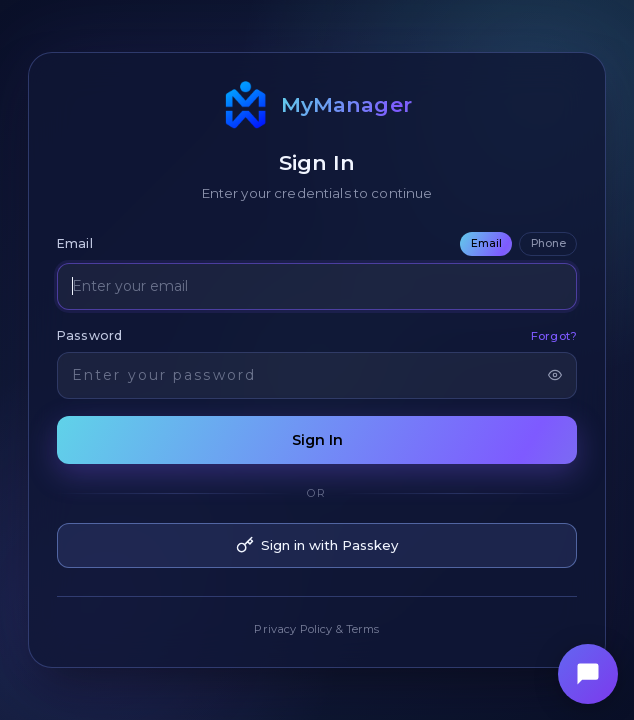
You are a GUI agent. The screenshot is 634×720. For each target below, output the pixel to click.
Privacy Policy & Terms (316, 629)
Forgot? (554, 336)
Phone (548, 243)
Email (486, 243)
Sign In (317, 440)
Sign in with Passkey (317, 545)
